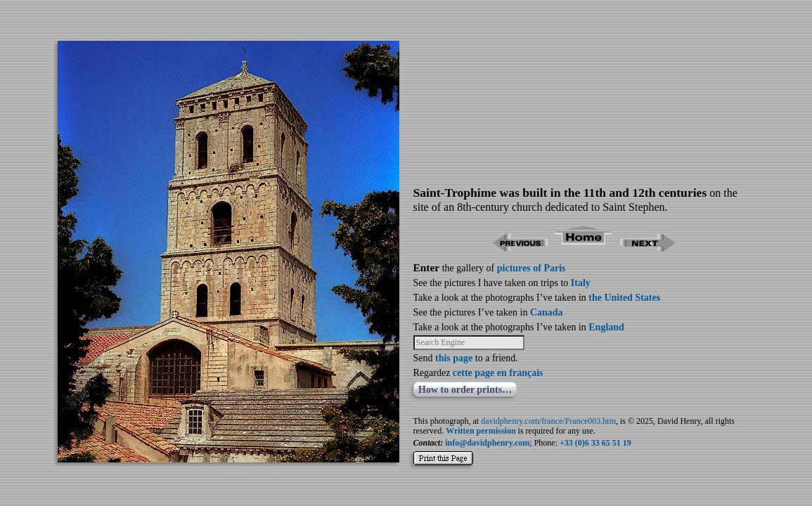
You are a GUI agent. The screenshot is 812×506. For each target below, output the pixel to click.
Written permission (481, 431)
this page (454, 358)
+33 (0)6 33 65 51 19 (595, 443)
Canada (547, 312)
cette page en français (498, 373)
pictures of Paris (531, 268)
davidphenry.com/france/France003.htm (548, 421)
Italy (581, 283)
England (606, 327)
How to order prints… (465, 390)
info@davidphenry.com (487, 443)
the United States (624, 298)
